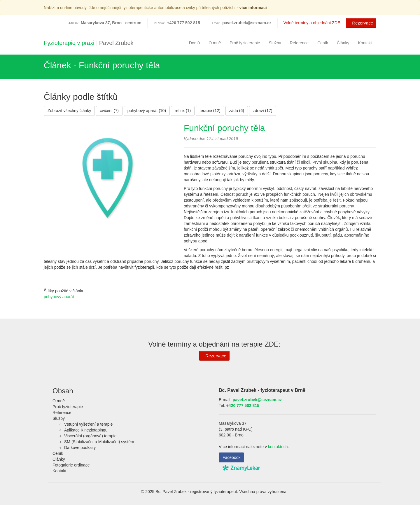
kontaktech (278, 447)
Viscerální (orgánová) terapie (90, 436)
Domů (194, 43)
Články (343, 43)
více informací (253, 8)
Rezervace (360, 22)
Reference (299, 43)
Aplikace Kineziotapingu (86, 430)
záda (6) (237, 111)
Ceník (323, 43)
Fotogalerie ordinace (71, 465)
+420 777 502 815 (243, 406)
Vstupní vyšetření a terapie (89, 424)
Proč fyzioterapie (245, 43)
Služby (275, 43)
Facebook (231, 457)
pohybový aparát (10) (147, 111)
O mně (215, 43)
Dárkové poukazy (80, 448)
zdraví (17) (263, 111)
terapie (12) (210, 111)
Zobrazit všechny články (69, 111)
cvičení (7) (109, 111)
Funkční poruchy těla (224, 128)
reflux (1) (183, 111)
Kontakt (365, 43)
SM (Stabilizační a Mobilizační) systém (99, 442)
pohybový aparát (59, 297)
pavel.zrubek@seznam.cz (247, 23)
